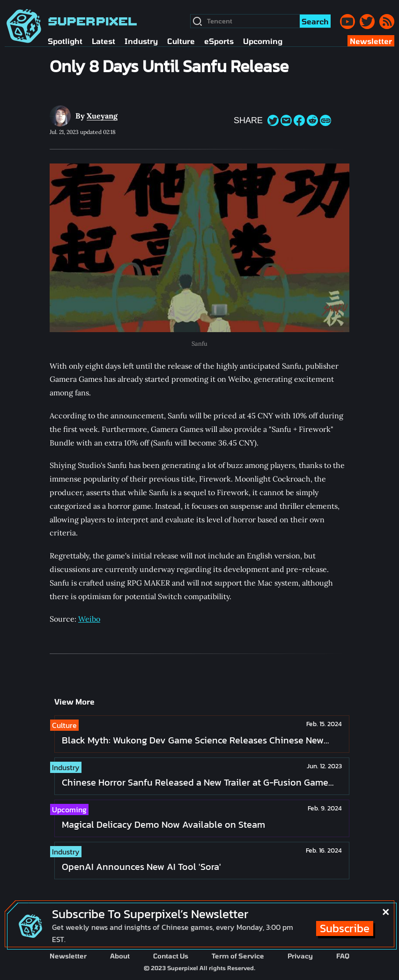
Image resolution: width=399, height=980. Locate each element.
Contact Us (171, 956)
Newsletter (68, 956)
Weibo (89, 619)
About (120, 956)
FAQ (343, 956)
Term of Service (238, 956)
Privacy (300, 956)
